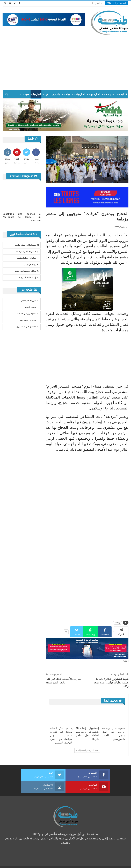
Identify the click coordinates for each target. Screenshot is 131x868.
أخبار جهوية (94, 94)
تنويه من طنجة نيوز (28, 320)
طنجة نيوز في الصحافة (26, 314)
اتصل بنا (97, 3)
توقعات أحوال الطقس (26, 258)
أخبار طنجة (109, 94)
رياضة (67, 94)
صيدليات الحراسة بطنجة (27, 252)
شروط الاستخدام (28, 301)
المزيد (26, 94)
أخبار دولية (36, 94)
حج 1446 (118, 623)
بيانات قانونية (30, 307)
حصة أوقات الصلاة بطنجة (27, 245)
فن (47, 94)
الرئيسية (122, 94)
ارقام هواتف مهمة (30, 265)
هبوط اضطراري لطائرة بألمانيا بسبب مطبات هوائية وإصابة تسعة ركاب (111, 683)
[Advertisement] (65, 61)
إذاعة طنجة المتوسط (27, 278)
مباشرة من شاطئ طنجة (27, 271)
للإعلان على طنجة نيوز (26, 327)
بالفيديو (56, 94)
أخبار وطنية (79, 94)
